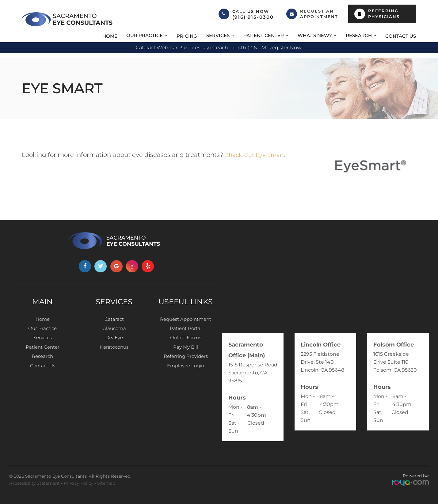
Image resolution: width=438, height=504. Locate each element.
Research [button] (359, 35)
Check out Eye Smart (257, 155)
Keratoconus (114, 352)
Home (110, 36)
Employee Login (186, 375)
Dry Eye (114, 341)
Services (42, 341)
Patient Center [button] (264, 35)
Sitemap (106, 483)
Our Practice (42, 330)
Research (42, 364)
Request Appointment (186, 319)
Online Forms (186, 341)
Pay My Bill (186, 352)
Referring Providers (186, 364)
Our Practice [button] (145, 35)
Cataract (114, 319)
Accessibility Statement (34, 483)
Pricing (187, 36)
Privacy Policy (78, 483)
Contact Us (401, 36)
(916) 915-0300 (253, 17)
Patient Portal (186, 330)
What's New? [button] (315, 35)
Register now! (285, 48)
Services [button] (218, 35)
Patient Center (42, 352)
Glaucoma (114, 330)
